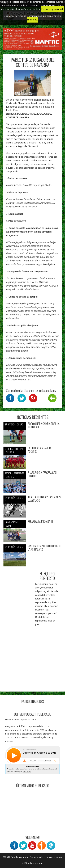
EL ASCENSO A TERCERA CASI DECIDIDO (42, 474)
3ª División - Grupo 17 (14, 426)
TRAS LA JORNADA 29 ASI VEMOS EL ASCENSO (44, 499)
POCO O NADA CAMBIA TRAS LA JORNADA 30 (44, 425)
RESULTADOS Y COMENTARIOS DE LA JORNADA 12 (44, 548)
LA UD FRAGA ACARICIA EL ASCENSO (41, 450)
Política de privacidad (32, 863)
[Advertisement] (32, 655)
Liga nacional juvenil (12, 524)
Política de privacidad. (52, 9)
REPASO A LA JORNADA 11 (40, 522)
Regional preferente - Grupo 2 (14, 475)
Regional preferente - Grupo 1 (14, 451)
